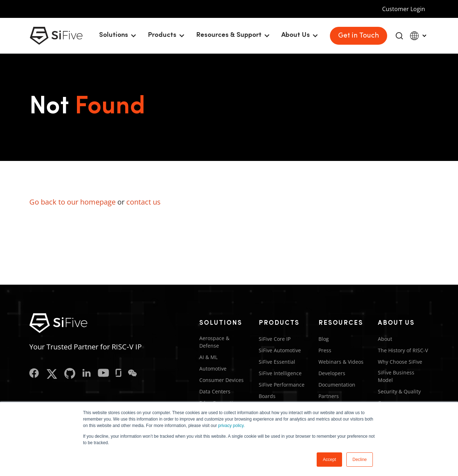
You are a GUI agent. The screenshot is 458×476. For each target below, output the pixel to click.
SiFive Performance (282, 385)
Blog (324, 339)
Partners (329, 396)
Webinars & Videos (341, 362)
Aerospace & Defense (214, 342)
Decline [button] (360, 460)
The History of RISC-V (403, 350)
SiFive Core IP (275, 339)
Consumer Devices (221, 380)
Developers (332, 373)
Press (325, 350)
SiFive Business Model (396, 376)
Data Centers (215, 391)
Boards (267, 396)
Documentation (337, 385)
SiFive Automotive (280, 350)
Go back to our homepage (72, 202)
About (385, 339)
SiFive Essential (277, 362)
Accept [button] (329, 460)
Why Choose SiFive (400, 362)
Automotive (213, 369)
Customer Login (404, 9)
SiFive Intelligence (280, 373)
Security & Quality (399, 391)
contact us (143, 202)
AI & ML (208, 357)
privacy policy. (232, 426)
